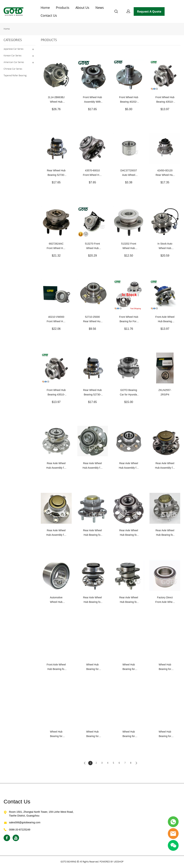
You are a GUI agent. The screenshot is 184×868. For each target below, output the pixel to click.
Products (63, 8)
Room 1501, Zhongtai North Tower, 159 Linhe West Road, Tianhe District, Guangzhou (41, 814)
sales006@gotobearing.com (25, 822)
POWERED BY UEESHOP (111, 862)
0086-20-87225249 (20, 830)
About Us (82, 8)
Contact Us (49, 15)
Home (45, 8)
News (100, 8)
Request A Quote (149, 11)
